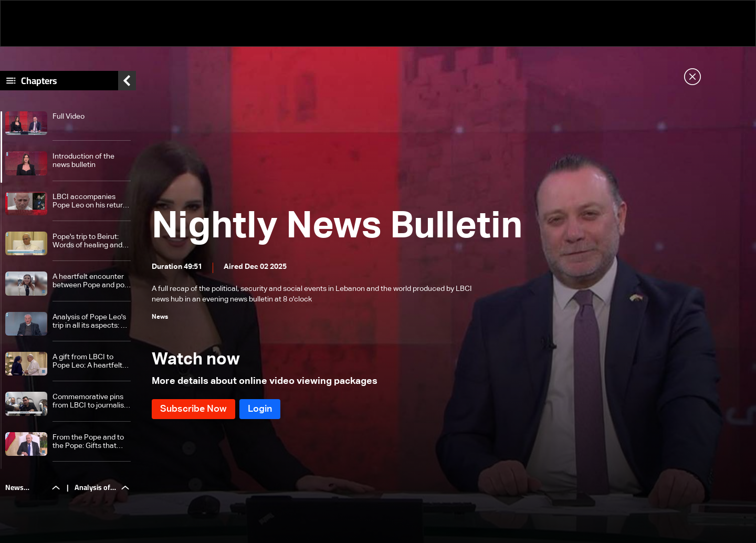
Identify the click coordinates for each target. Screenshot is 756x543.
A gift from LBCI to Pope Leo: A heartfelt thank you (87, 362)
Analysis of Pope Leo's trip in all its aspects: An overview (91, 322)
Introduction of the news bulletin (83, 161)
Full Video (69, 117)
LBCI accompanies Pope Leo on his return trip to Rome (90, 201)
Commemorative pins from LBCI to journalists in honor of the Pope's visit (91, 401)
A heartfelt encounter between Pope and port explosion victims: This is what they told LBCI (91, 281)
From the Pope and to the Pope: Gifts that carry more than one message (88, 442)
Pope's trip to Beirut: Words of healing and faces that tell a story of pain (92, 241)
